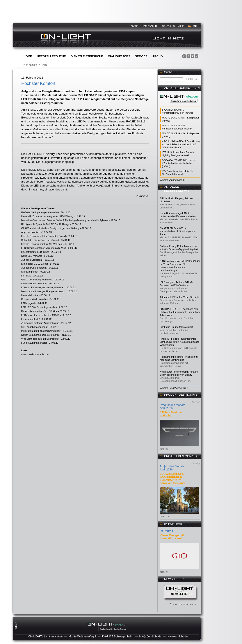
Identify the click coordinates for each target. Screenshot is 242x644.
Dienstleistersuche (87, 56)
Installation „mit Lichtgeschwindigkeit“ (41, 331)
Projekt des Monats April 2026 (172, 468)
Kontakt (133, 26)
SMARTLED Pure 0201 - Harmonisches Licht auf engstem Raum (177, 231)
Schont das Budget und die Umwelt (40, 240)
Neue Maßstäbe (30, 295)
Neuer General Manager (34, 283)
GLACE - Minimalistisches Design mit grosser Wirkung (50, 228)
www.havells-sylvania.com (35, 354)
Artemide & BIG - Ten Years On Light (179, 297)
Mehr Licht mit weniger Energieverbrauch (43, 291)
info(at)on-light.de (150, 636)
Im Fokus (26, 276)
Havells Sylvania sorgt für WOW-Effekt (42, 244)
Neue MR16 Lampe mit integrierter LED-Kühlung (47, 216)
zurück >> (143, 196)
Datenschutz (149, 26)
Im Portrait (166, 531)
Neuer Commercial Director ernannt (40, 335)
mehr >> (164, 449)
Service (141, 56)
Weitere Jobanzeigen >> (173, 180)
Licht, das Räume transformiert (176, 327)
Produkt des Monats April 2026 (173, 406)
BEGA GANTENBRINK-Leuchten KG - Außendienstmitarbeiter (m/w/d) (180, 163)
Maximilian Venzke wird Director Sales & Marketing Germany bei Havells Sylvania (65, 220)
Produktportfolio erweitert (35, 299)
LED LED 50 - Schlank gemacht (38, 307)
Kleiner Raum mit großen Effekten (39, 311)
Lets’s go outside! (31, 319)
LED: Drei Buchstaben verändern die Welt (44, 248)
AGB (181, 26)
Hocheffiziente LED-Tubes (35, 252)
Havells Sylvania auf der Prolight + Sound (44, 236)
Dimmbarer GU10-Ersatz (35, 264)
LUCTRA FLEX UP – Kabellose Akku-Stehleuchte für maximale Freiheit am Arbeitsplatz (180, 312)
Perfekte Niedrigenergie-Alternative (40, 212)
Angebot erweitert (31, 232)
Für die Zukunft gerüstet (34, 343)
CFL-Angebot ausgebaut (34, 327)
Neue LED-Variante (32, 256)
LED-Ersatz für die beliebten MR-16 (40, 315)
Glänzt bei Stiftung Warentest (37, 280)
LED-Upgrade (29, 303)
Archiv (158, 56)
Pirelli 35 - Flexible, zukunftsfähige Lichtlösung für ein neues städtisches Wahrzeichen (180, 342)
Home (28, 56)
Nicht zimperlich (30, 272)
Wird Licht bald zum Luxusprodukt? (40, 339)
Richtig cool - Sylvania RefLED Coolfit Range (45, 224)
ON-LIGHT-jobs (119, 56)
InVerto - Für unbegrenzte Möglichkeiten (43, 287)
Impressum (168, 26)
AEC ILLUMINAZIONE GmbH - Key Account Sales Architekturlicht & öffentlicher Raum (181, 144)
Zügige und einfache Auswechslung (40, 323)
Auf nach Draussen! (32, 260)
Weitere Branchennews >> (174, 388)
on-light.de (31, 65)
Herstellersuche (51, 56)
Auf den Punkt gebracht (34, 268)
